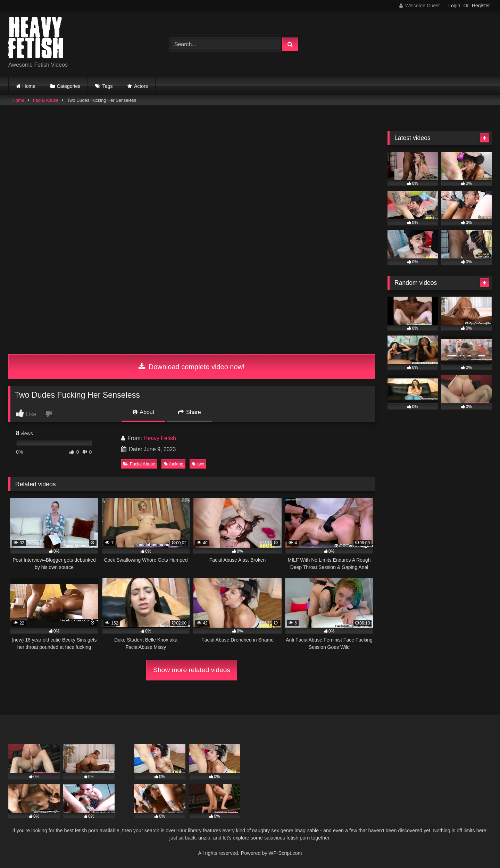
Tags (108, 86)
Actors (141, 86)
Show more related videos (192, 670)
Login (454, 6)
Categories (69, 86)
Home (29, 86)
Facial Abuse (46, 100)
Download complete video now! (191, 367)
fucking (174, 464)
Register (481, 6)
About (143, 412)
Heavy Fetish (160, 438)
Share (190, 412)
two (198, 464)
